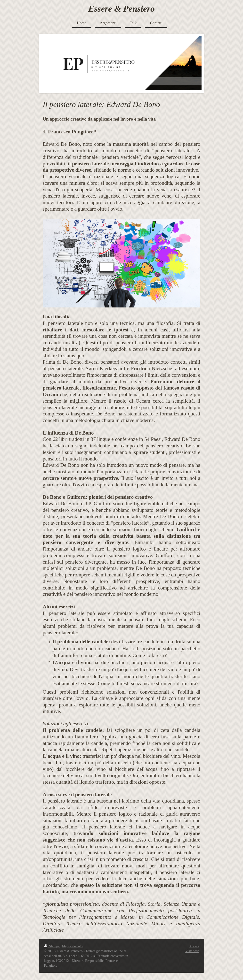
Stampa (52, 946)
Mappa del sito (72, 946)
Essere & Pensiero (121, 9)
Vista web (192, 951)
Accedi (194, 946)
